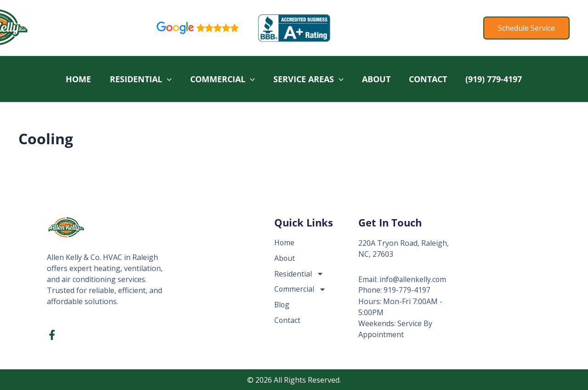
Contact (429, 79)
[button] (526, 28)
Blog (282, 305)
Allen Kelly (68, 28)
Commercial (220, 79)
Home (73, 79)
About (376, 79)
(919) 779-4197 (496, 79)
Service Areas (307, 79)
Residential (137, 79)
